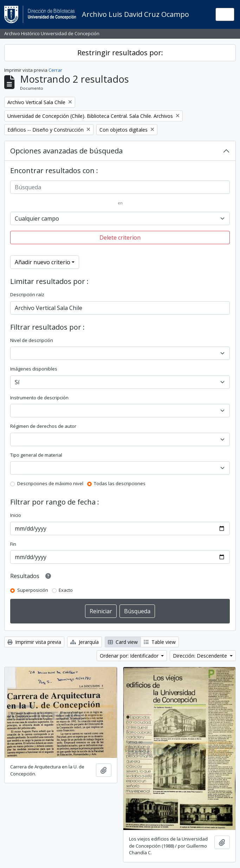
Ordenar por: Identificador (130, 656)
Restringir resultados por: (120, 53)
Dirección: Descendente (201, 656)
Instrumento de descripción (39, 398)
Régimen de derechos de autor (43, 426)
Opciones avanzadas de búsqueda (66, 151)
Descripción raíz (27, 294)
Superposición (33, 590)
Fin (13, 544)
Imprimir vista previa (34, 642)
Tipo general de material (36, 455)
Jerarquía (85, 642)
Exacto (66, 590)
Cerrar (55, 70)
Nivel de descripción (32, 340)
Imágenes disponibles (34, 369)
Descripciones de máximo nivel (50, 483)
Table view (160, 642)
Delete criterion (120, 237)
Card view (123, 642)
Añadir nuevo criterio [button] (43, 262)
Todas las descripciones (120, 483)
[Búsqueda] (120, 187)
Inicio (16, 515)
